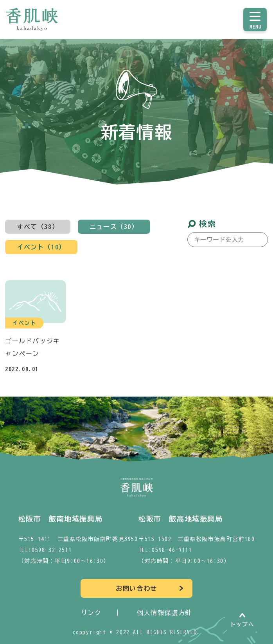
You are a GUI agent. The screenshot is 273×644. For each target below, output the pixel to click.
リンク (91, 613)
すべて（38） (38, 227)
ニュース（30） (114, 227)
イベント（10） (41, 247)
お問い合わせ (136, 588)
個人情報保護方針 (164, 613)
